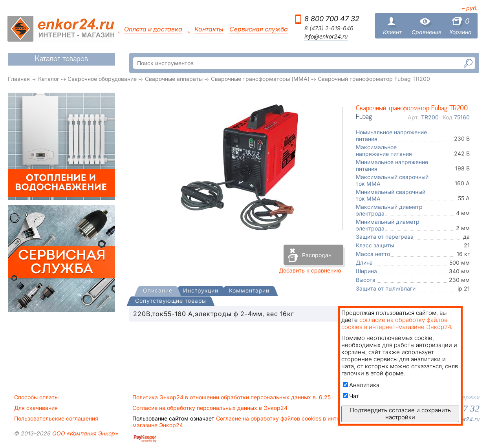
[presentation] (158, 291)
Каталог (49, 79)
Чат (351, 396)
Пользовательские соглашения (56, 419)
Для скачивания (36, 408)
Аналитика (361, 385)
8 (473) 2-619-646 (329, 28)
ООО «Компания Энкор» (84, 433)
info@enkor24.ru (326, 37)
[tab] (158, 291)
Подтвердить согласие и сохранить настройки (400, 414)
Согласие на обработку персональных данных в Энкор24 (210, 408)
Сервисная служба (259, 29)
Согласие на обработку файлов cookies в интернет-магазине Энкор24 (243, 422)
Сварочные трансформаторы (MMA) (260, 79)
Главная (19, 79)
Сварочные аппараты (174, 79)
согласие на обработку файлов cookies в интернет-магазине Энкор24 (396, 323)
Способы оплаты (36, 397)
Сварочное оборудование (102, 79)
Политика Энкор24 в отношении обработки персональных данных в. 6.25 (232, 397)
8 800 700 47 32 (332, 19)
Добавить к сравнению (310, 270)
